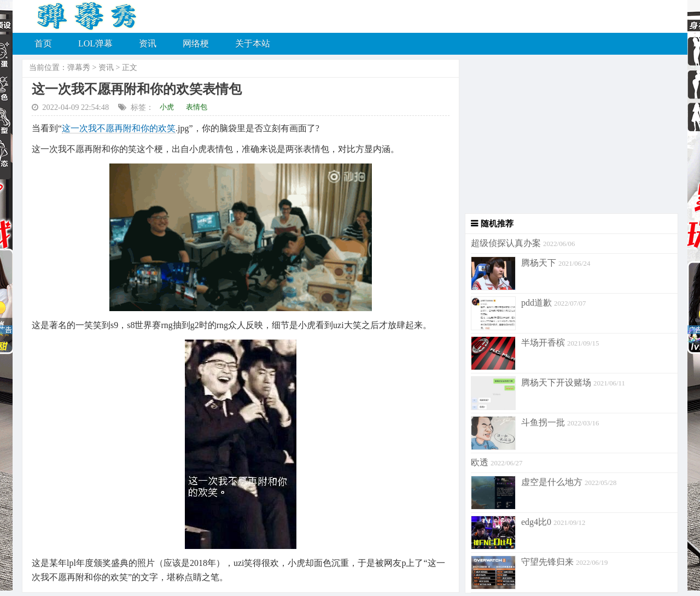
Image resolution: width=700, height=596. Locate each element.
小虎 (167, 107)
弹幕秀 (79, 68)
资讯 (148, 43)
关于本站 (253, 43)
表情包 (197, 107)
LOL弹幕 (95, 43)
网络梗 (196, 43)
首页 (43, 43)
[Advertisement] (569, 137)
